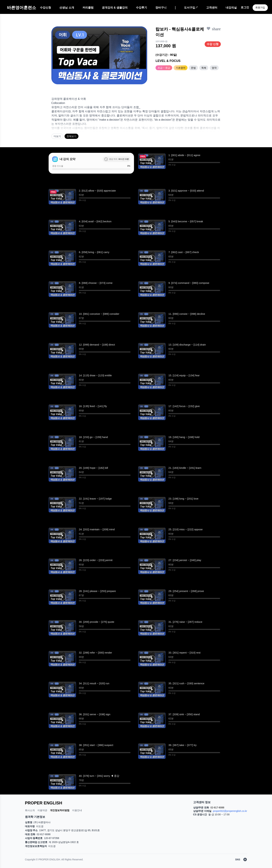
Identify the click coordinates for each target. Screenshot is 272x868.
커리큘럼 (88, 8)
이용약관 (42, 810)
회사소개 (30, 810)
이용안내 (77, 810)
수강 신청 (213, 44)
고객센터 (212, 8)
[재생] (152, 161)
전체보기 (72, 136)
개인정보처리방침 (60, 810)
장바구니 (161, 8)
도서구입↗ (191, 8)
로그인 (245, 7)
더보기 (57, 136)
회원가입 (260, 7)
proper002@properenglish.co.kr (230, 811)
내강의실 (231, 8)
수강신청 (45, 8)
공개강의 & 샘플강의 (115, 8)
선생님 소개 (67, 8)
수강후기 (141, 8)
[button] (152, 161)
